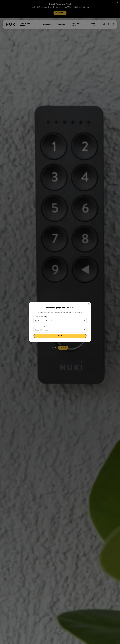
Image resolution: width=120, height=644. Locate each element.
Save (60, 336)
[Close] (89, 304)
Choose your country (40, 317)
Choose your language (41, 326)
